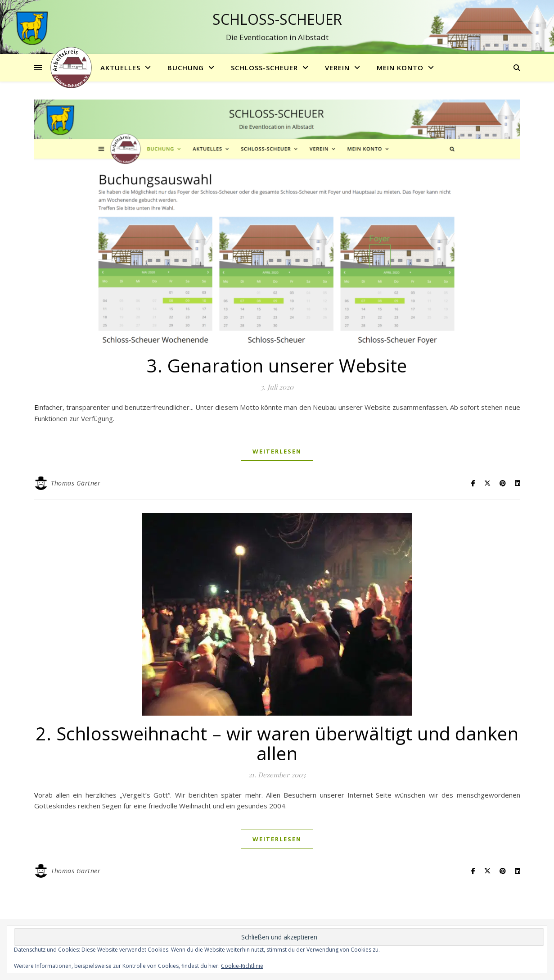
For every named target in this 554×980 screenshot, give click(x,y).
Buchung (186, 68)
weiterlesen (277, 451)
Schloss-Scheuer (277, 19)
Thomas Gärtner (76, 483)
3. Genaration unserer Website (277, 365)
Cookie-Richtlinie (242, 966)
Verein (337, 68)
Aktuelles (120, 68)
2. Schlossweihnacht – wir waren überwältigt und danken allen (277, 743)
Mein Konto (400, 68)
